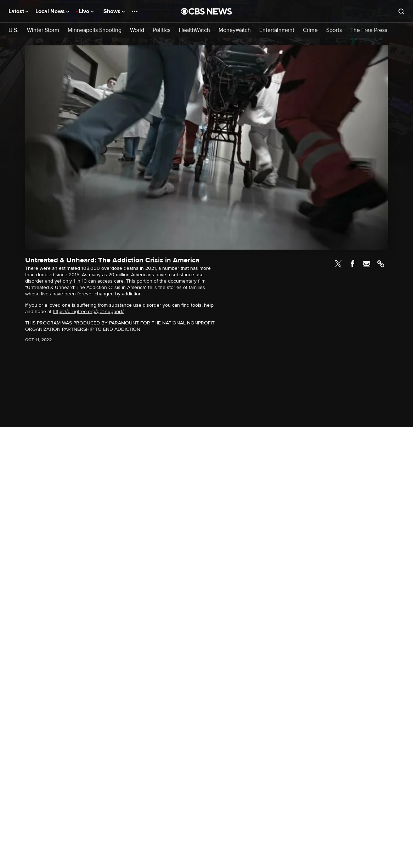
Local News (52, 11)
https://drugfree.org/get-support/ (88, 311)
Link (381, 264)
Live (86, 11)
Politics (162, 30)
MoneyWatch (235, 30)
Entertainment (277, 30)
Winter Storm (43, 30)
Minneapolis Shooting (95, 30)
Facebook (352, 264)
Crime (310, 30)
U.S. (13, 30)
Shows (114, 11)
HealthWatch (194, 30)
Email (367, 264)
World (137, 30)
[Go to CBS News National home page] (206, 11)
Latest (18, 11)
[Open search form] (401, 11)
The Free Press (369, 30)
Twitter (338, 264)
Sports (334, 30)
